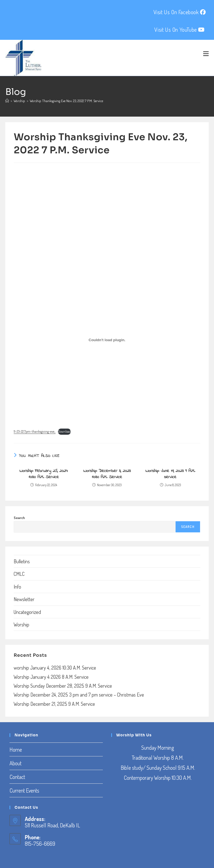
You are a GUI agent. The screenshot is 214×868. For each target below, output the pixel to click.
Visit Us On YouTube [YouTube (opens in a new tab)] (180, 29)
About (15, 763)
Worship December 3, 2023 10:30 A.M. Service (107, 474)
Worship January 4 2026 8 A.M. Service (51, 677)
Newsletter (24, 599)
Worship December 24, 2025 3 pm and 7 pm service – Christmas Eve (79, 695)
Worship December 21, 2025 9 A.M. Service (54, 704)
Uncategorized (27, 612)
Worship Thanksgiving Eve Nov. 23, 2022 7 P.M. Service (66, 101)
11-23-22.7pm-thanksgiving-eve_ (35, 431)
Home (16, 749)
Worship (21, 624)
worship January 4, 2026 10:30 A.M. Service (55, 668)
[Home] (7, 101)
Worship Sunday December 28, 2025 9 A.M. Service (63, 686)
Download (64, 431)
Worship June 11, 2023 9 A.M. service (170, 474)
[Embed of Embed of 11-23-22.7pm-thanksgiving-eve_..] (107, 340)
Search (19, 518)
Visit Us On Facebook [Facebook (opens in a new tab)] (180, 12)
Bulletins (22, 561)
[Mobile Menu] (206, 54)
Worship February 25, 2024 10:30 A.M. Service (44, 474)
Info (17, 587)
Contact (17, 777)
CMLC (19, 574)
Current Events (24, 790)
